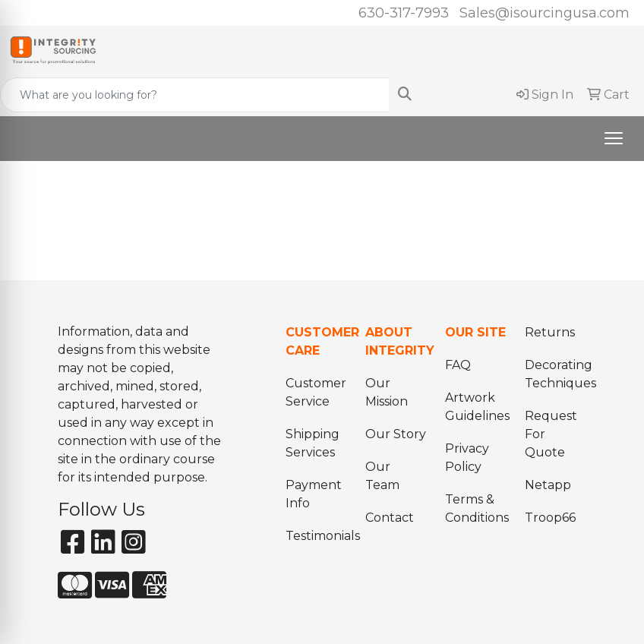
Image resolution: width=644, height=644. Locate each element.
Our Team (382, 476)
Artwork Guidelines (476, 407)
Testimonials (316, 536)
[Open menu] (614, 138)
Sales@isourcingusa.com (545, 13)
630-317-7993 (404, 13)
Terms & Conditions (476, 508)
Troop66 (550, 518)
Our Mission (387, 392)
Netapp (548, 485)
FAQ (458, 365)
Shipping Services (313, 443)
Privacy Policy (467, 458)
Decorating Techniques (556, 374)
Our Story (396, 434)
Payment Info (314, 494)
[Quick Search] (195, 95)
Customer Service (316, 392)
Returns (550, 332)
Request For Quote (551, 434)
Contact (390, 518)
